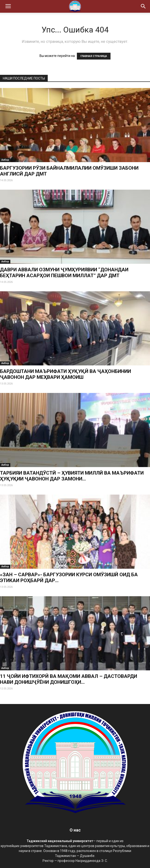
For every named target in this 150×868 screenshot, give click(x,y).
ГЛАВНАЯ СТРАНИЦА (94, 56)
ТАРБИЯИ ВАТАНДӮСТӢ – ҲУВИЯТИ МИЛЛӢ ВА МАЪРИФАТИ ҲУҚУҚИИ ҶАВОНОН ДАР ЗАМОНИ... (72, 476)
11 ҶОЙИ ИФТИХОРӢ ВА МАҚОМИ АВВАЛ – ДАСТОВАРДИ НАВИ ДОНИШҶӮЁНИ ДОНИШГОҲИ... (69, 679)
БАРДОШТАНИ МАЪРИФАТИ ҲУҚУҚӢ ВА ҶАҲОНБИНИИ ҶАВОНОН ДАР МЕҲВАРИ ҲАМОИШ (65, 374)
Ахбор (5, 160)
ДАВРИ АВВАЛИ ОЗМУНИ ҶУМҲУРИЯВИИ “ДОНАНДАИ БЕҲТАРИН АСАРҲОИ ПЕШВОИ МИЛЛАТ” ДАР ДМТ (64, 273)
